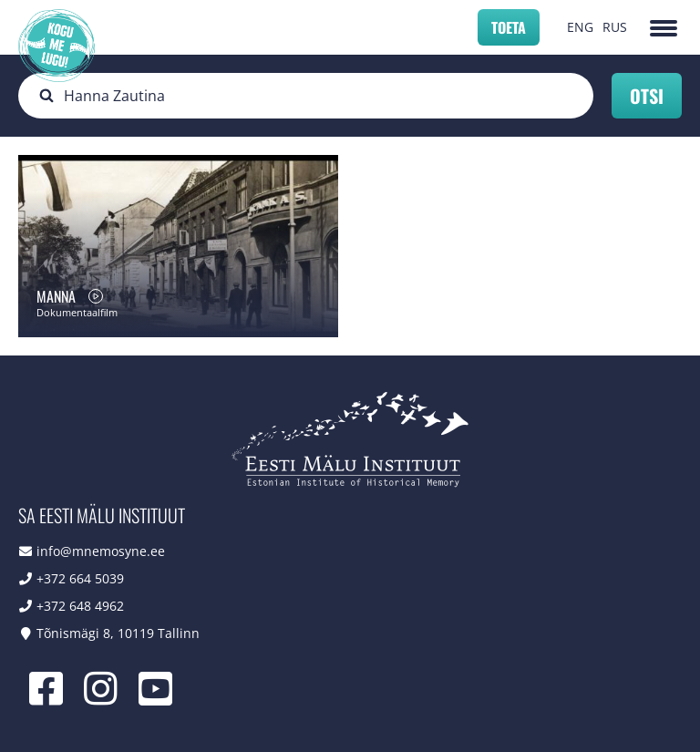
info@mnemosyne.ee (101, 551)
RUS (615, 27)
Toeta (509, 27)
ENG (580, 27)
